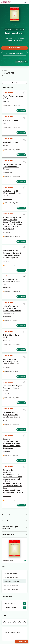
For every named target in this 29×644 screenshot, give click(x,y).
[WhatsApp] (10, 622)
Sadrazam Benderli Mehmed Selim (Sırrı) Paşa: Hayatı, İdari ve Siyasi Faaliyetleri (12, 254)
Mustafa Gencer (7, 496)
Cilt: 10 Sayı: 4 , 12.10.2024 (11, 573)
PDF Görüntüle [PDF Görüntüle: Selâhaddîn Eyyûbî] (21, 155)
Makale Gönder (14, 48)
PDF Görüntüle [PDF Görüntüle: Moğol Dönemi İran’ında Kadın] (21, 111)
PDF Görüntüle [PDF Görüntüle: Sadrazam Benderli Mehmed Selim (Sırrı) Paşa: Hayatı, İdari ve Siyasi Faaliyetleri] (21, 270)
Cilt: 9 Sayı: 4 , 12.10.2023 (11, 589)
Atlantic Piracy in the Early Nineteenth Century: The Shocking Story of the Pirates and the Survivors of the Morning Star (13, 223)
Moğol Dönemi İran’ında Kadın (13, 97)
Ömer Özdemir (6, 232)
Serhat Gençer (6, 451)
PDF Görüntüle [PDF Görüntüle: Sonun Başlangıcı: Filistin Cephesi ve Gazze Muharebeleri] (21, 376)
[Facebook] (5, 622)
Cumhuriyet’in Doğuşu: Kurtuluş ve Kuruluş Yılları (12, 388)
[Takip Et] (19, 62)
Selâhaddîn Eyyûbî (11, 142)
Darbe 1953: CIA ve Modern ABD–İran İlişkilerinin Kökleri (11, 415)
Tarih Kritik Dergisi (15, 33)
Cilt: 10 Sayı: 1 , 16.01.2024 (11, 585)
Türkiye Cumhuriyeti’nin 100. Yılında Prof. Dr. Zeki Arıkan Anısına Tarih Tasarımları (12, 444)
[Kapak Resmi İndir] (24, 561)
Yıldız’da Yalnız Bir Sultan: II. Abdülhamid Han (12, 282)
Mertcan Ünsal (6, 341)
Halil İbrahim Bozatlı (8, 199)
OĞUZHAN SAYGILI (18, 30)
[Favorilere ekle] (25, 93)
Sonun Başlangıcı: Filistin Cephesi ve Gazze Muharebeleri (11, 362)
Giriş (25, 2)
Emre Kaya (5, 420)
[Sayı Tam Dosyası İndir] (25, 603)
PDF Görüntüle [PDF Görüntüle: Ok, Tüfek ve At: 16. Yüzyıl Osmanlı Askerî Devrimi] (21, 208)
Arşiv (3, 566)
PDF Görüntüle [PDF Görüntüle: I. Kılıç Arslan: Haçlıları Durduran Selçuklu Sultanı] (21, 181)
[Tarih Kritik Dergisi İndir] (25, 608)
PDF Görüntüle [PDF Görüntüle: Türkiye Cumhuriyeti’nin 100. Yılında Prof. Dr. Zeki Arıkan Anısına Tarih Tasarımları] (21, 460)
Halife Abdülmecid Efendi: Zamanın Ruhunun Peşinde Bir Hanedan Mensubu (12, 310)
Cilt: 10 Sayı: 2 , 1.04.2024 (12, 581)
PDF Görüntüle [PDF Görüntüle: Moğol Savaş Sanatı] (21, 133)
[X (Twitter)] (15, 622)
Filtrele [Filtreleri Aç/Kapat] (14, 82)
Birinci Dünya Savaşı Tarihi (11, 336)
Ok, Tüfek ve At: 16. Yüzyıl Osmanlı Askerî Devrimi (12, 193)
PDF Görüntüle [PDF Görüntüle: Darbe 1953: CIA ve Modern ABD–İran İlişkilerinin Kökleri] (21, 429)
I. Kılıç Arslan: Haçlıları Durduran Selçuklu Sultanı (12, 167)
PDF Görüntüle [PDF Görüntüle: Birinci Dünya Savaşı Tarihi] (21, 350)
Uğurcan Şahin (6, 367)
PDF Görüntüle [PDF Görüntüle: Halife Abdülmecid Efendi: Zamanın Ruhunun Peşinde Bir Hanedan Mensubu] (21, 325)
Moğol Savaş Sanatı (11, 120)
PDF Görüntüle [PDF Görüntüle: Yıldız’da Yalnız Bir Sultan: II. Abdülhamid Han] (21, 297)
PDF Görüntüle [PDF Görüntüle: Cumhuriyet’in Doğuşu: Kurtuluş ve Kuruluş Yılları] (21, 403)
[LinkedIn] (19, 622)
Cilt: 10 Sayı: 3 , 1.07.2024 (11, 577)
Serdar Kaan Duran (8, 172)
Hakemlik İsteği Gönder (15, 53)
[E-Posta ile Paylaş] (24, 622)
